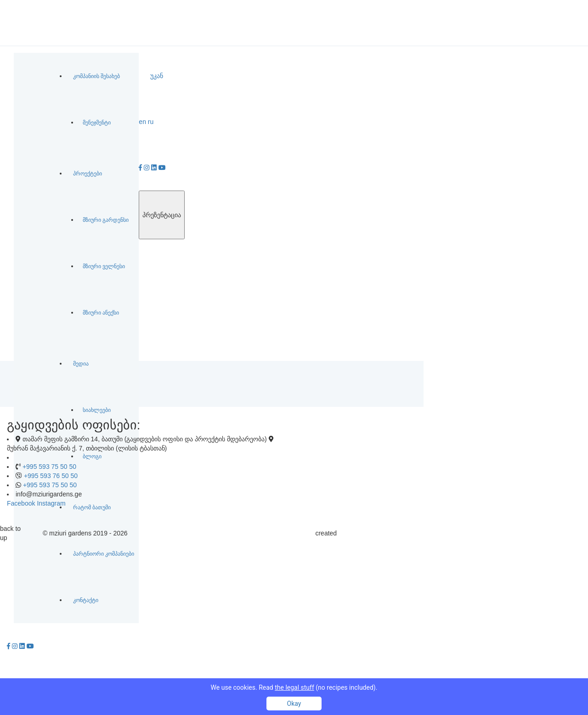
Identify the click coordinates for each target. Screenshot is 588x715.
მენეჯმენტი (97, 123)
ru (151, 122)
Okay (294, 704)
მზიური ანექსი (101, 313)
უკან (157, 76)
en (142, 122)
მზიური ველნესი (104, 266)
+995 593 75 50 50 (49, 467)
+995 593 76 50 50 (51, 476)
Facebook (21, 503)
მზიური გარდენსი (106, 220)
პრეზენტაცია (162, 215)
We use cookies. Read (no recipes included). (294, 687)
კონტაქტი (86, 600)
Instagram (51, 503)
